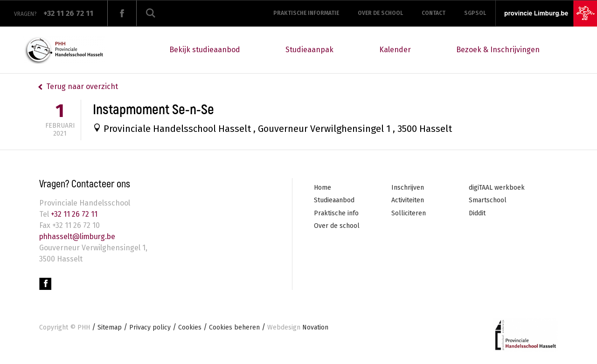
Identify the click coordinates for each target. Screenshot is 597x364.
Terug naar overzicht (82, 86)
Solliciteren (409, 213)
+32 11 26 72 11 (73, 214)
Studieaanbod (334, 200)
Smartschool (488, 200)
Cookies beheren (234, 327)
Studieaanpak (309, 50)
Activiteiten (408, 200)
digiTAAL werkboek (497, 188)
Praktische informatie (306, 13)
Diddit (477, 213)
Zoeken (151, 13)
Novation (298, 327)
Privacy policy (150, 327)
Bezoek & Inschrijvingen (498, 50)
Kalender (395, 50)
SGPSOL (475, 13)
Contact (434, 13)
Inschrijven (408, 188)
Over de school (380, 13)
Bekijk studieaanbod (205, 50)
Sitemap (110, 327)
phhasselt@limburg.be (79, 237)
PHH (84, 327)
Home (323, 188)
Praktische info (336, 213)
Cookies (190, 327)
